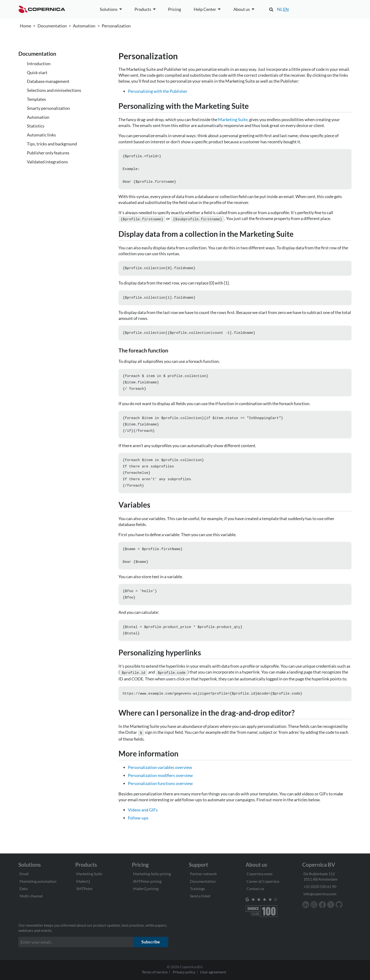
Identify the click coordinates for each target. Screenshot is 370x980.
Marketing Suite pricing (152, 874)
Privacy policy (184, 972)
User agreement (213, 972)
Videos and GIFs (143, 821)
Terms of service (155, 972)
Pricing (174, 9)
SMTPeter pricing (147, 881)
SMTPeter (84, 889)
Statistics (36, 126)
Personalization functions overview (160, 795)
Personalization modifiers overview (160, 787)
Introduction (39, 64)
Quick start (37, 72)
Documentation (52, 26)
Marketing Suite (233, 119)
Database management (48, 81)
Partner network (203, 874)
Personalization (116, 26)
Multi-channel (31, 896)
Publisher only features (48, 153)
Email (24, 874)
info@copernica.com (320, 894)
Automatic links (41, 135)
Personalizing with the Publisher (158, 91)
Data (24, 889)
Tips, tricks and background (52, 144)
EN (286, 9)
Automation (84, 26)
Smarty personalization (48, 108)
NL (280, 9)
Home (25, 26)
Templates (36, 99)
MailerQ (83, 881)
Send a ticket (200, 896)
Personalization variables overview (160, 779)
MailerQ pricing (146, 889)
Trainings (197, 889)
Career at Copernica (263, 881)
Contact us (255, 889)
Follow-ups (138, 829)
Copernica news (260, 874)
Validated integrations (47, 162)
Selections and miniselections (54, 90)
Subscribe (151, 942)
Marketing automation (38, 881)
